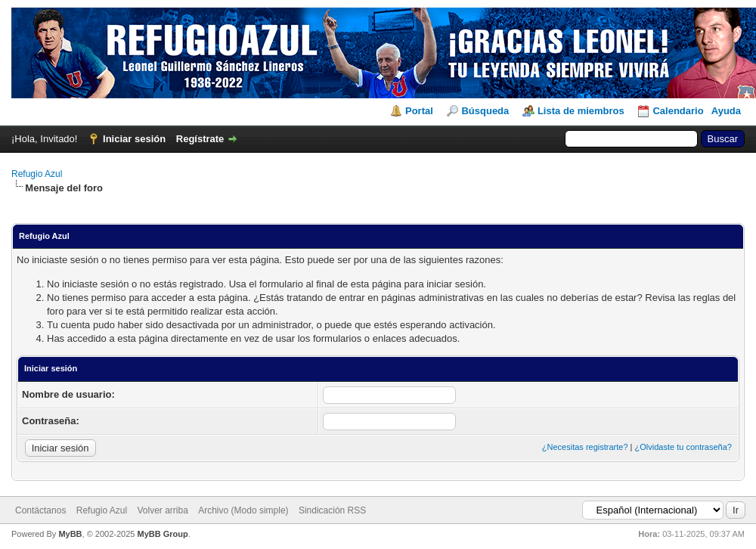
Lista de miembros (581, 111)
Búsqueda (485, 111)
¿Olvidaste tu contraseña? (683, 447)
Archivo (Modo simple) (243, 510)
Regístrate (200, 139)
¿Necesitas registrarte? (585, 447)
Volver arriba (162, 510)
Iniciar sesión (134, 139)
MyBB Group (162, 534)
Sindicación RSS (332, 510)
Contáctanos (40, 510)
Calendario (678, 111)
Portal (419, 111)
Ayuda (726, 111)
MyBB (70, 534)
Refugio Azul (37, 174)
